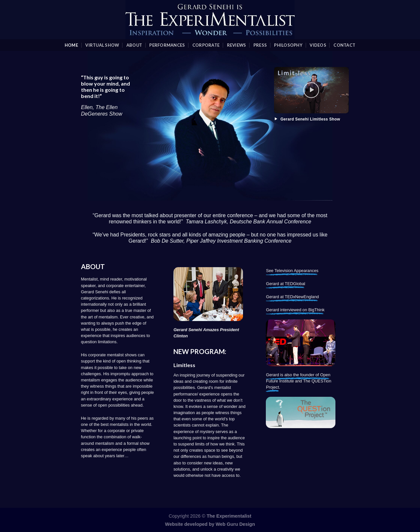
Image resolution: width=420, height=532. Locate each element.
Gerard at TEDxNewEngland (292, 297)
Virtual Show (102, 45)
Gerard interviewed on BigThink (295, 310)
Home (71, 45)
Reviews (237, 45)
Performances (167, 45)
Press (260, 45)
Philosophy (288, 45)
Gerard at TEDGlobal (285, 284)
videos (318, 45)
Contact (344, 45)
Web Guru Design (235, 524)
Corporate (206, 45)
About (134, 45)
